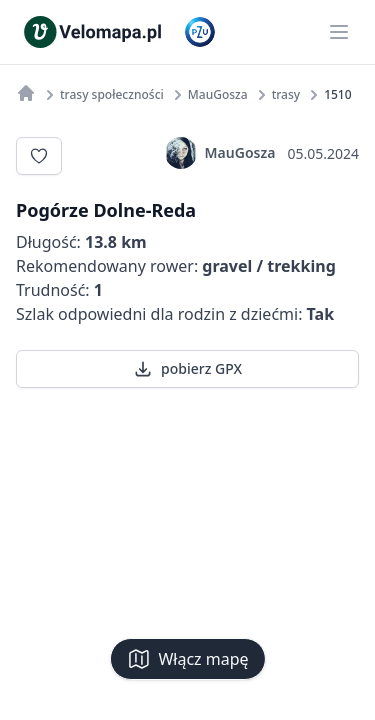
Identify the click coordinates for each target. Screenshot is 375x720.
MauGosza (220, 153)
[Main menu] (339, 32)
